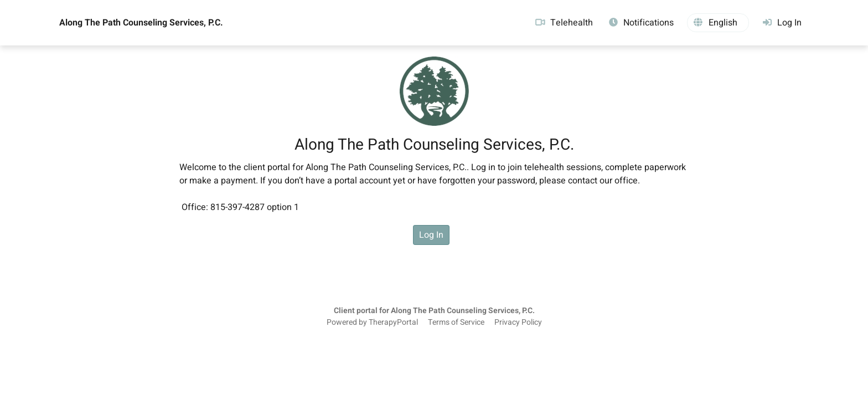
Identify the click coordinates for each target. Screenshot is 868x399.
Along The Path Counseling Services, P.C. (141, 23)
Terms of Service (456, 323)
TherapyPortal (393, 323)
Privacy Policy (518, 323)
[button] (718, 23)
